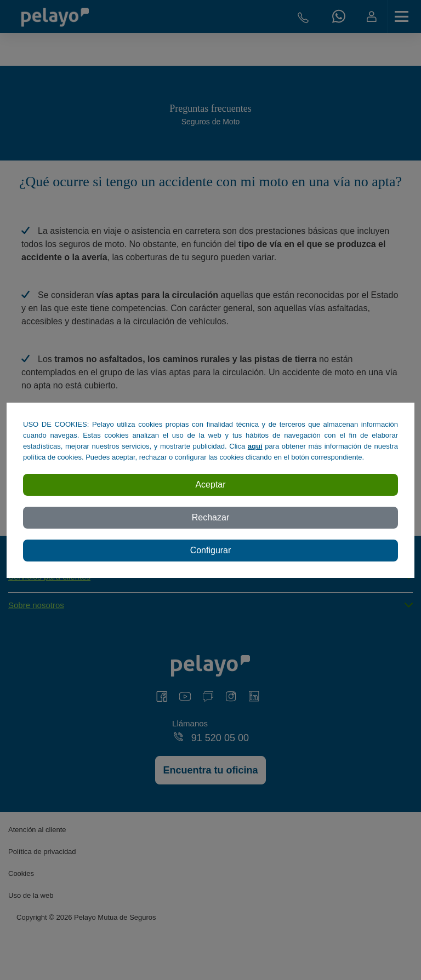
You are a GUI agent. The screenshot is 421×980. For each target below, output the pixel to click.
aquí (255, 446)
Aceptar (210, 485)
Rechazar (210, 517)
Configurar (211, 550)
